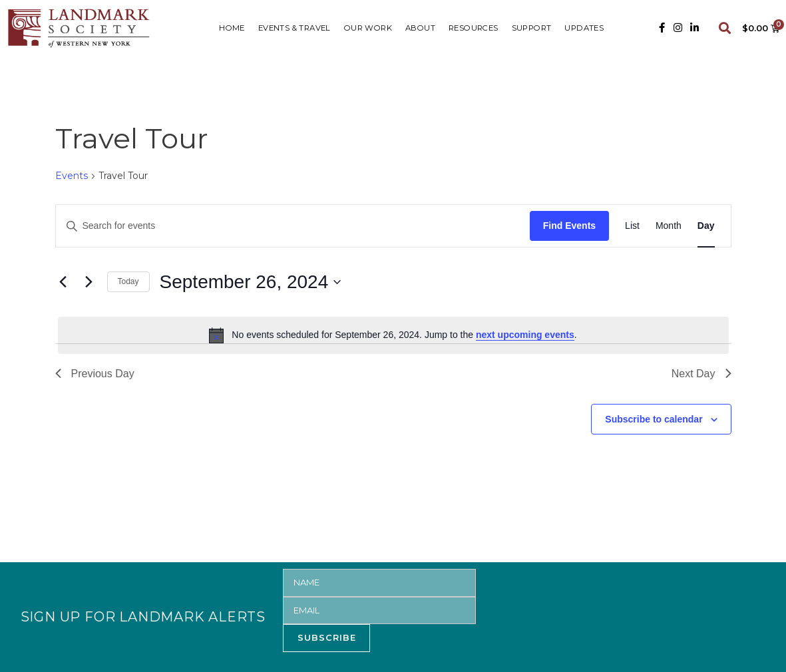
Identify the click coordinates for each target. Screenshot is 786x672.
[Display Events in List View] (632, 226)
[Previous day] (63, 282)
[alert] (393, 335)
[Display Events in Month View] (669, 226)
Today (128, 281)
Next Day (701, 374)
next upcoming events (525, 335)
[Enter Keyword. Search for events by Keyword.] (293, 226)
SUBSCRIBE (327, 637)
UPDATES (584, 28)
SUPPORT (532, 28)
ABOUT (420, 28)
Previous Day (95, 374)
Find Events (569, 226)
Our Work (368, 28)
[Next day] (89, 282)
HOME (232, 28)
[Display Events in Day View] (706, 226)
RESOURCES (474, 28)
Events (72, 176)
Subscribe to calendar (654, 419)
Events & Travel (295, 28)
